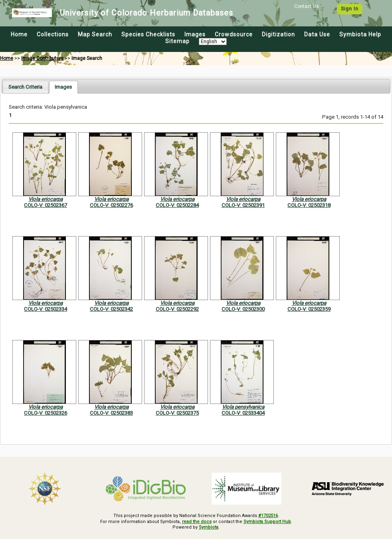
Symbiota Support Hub (267, 522)
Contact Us (307, 6)
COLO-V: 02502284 (177, 205)
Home (19, 34)
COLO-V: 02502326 (46, 413)
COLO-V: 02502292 (177, 309)
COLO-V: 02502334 (46, 309)
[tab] (25, 87)
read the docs (197, 522)
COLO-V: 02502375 (177, 413)
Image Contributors (42, 58)
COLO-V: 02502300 (243, 309)
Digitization (278, 34)
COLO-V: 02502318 (309, 205)
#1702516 (268, 516)
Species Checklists (148, 34)
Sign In (350, 9)
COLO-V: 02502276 (111, 205)
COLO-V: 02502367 (46, 205)
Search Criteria (25, 87)
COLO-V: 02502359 (309, 309)
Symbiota (209, 527)
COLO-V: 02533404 (243, 413)
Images (195, 34)
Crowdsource (234, 34)
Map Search (95, 34)
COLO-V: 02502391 (243, 205)
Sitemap (177, 41)
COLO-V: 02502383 (111, 413)
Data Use (317, 34)
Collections (53, 34)
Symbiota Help (360, 34)
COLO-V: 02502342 (111, 309)
